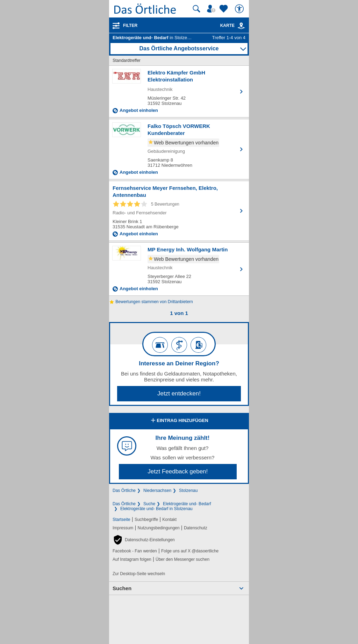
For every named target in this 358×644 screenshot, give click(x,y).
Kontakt (169, 520)
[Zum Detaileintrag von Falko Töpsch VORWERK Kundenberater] (179, 149)
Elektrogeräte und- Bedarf (187, 504)
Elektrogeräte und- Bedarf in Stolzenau (156, 509)
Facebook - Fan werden (135, 551)
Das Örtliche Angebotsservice (179, 48)
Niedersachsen (157, 491)
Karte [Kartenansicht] (233, 26)
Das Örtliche (124, 491)
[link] (241, 26)
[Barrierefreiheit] (240, 9)
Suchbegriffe (146, 520)
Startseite (121, 520)
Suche (149, 504)
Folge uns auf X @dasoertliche (190, 551)
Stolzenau (188, 491)
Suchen (122, 588)
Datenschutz (196, 528)
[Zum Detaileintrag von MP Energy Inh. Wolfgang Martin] (179, 269)
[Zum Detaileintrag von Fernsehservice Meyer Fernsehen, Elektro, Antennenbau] (179, 211)
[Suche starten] (196, 9)
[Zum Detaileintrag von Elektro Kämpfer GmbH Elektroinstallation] (179, 91)
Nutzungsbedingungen (159, 528)
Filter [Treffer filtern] (130, 26)
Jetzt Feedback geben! (178, 471)
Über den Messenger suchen (182, 559)
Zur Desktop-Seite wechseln (139, 574)
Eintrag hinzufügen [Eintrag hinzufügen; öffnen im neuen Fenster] (179, 421)
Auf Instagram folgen (132, 559)
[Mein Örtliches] (212, 9)
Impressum (123, 528)
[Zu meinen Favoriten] (224, 9)
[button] (144, 540)
